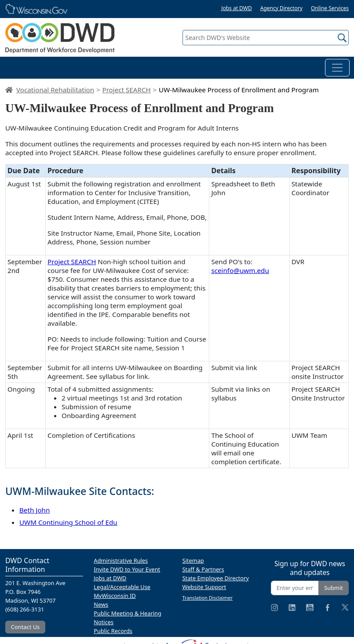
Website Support (204, 587)
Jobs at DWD (237, 8)
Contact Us (25, 627)
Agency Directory (281, 8)
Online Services (330, 8)
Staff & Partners (203, 569)
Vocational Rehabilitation (55, 90)
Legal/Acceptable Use (122, 587)
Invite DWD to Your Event (127, 569)
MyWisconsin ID (115, 596)
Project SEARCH (126, 90)
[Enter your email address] (295, 588)
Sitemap (193, 560)
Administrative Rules (121, 560)
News (101, 604)
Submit (334, 588)
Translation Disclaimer (208, 598)
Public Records (113, 631)
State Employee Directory (216, 578)
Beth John (35, 510)
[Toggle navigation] (337, 68)
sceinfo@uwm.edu (240, 270)
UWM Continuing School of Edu (68, 522)
